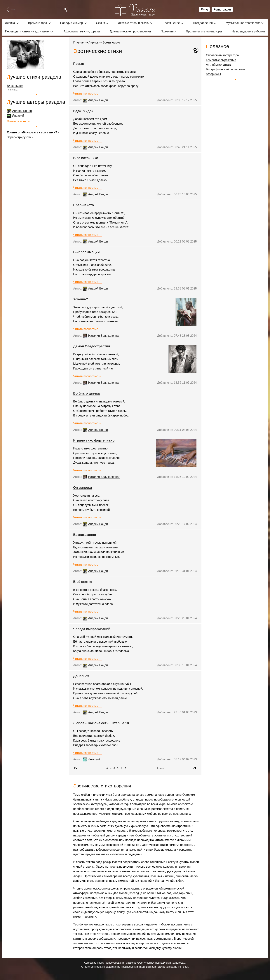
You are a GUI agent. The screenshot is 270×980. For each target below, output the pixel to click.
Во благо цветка (87, 393)
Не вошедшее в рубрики (248, 31)
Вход (204, 9)
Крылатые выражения (221, 60)
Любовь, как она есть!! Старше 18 (101, 723)
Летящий (94, 759)
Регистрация (222, 9)
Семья (100, 23)
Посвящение (171, 23)
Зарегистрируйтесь (20, 137)
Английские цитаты (219, 65)
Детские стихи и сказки (134, 23)
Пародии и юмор (72, 23)
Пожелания (168, 31)
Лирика (10, 23)
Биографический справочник (226, 69)
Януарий (18, 116)
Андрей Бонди (22, 111)
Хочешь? (81, 299)
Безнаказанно (85, 535)
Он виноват (83, 488)
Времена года (38, 23)
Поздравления (203, 23)
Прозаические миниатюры (204, 31)
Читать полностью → (88, 94)
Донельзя (81, 676)
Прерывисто (84, 205)
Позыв (79, 64)
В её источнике (86, 158)
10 (163, 768)
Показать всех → (19, 121)
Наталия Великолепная (104, 336)
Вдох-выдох (15, 86)
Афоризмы (214, 74)
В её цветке (83, 582)
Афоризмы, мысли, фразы (82, 31)
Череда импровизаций (92, 629)
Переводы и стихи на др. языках (27, 31)
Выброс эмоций (87, 252)
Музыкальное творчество (243, 23)
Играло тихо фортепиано (94, 440)
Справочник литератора (222, 55)
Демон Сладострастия (92, 346)
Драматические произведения (130, 31)
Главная (79, 42)
